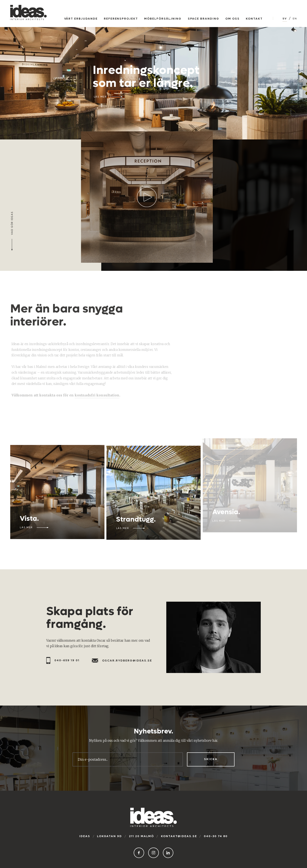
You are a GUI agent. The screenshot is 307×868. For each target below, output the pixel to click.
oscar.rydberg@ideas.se (122, 661)
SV (285, 19)
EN (295, 19)
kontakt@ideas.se (179, 836)
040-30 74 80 (216, 836)
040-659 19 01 (63, 660)
